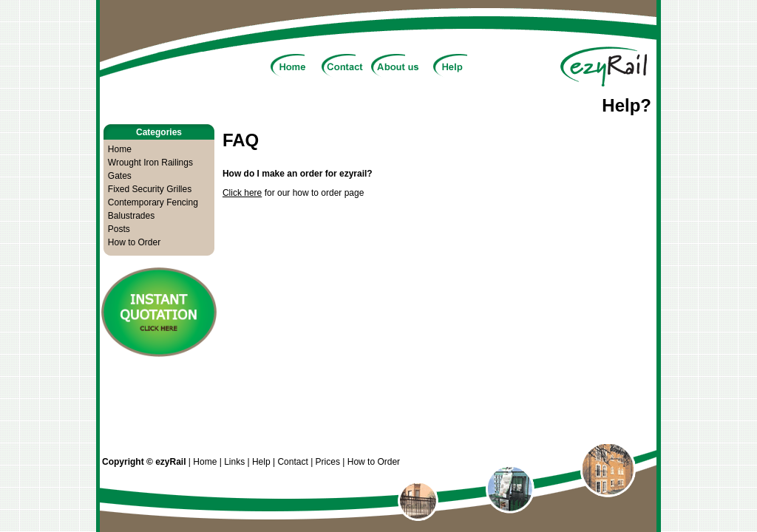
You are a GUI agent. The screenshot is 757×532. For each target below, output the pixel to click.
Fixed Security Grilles (150, 189)
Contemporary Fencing (153, 202)
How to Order (134, 242)
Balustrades (131, 216)
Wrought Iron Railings (150, 163)
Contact (292, 462)
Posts (119, 229)
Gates (120, 176)
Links (234, 462)
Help (261, 462)
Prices (328, 462)
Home (120, 149)
